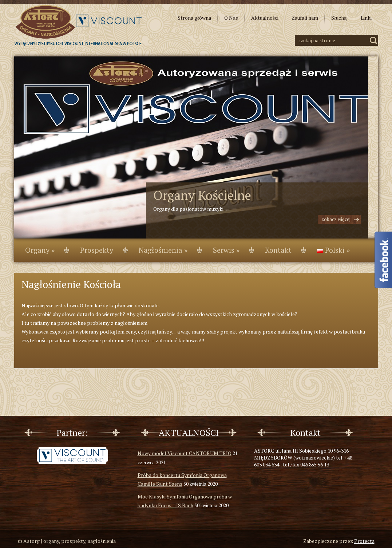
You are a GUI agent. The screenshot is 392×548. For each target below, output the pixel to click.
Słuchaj (339, 18)
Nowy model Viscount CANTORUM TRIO (185, 453)
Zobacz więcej (336, 219)
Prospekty (97, 250)
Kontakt (278, 250)
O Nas (231, 18)
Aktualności (265, 18)
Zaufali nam (305, 18)
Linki (366, 18)
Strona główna (194, 18)
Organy (40, 250)
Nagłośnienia (163, 250)
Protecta (364, 541)
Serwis (226, 250)
